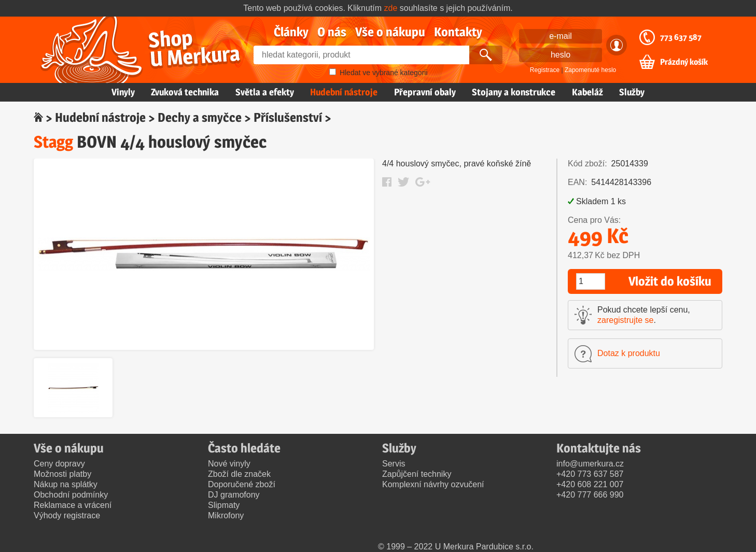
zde (391, 8)
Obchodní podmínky (71, 495)
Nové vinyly (229, 464)
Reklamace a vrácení (73, 505)
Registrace (545, 70)
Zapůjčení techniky (417, 474)
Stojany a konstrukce (514, 92)
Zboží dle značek (239, 474)
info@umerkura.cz (590, 464)
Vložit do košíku (670, 281)
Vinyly (123, 92)
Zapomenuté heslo (590, 70)
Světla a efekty (265, 92)
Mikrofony (226, 515)
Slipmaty (224, 505)
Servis (394, 464)
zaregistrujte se (626, 320)
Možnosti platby (62, 474)
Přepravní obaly (425, 92)
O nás (332, 32)
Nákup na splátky (66, 484)
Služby (632, 92)
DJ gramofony (234, 495)
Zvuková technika (185, 92)
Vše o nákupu (390, 32)
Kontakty (458, 32)
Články (291, 32)
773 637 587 (681, 37)
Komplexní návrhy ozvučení (433, 484)
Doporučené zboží (242, 484)
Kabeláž (587, 92)
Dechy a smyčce (200, 117)
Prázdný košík (684, 62)
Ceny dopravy (59, 464)
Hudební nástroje (344, 92)
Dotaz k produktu (629, 353)
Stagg (53, 142)
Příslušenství (288, 117)
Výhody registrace (67, 515)
